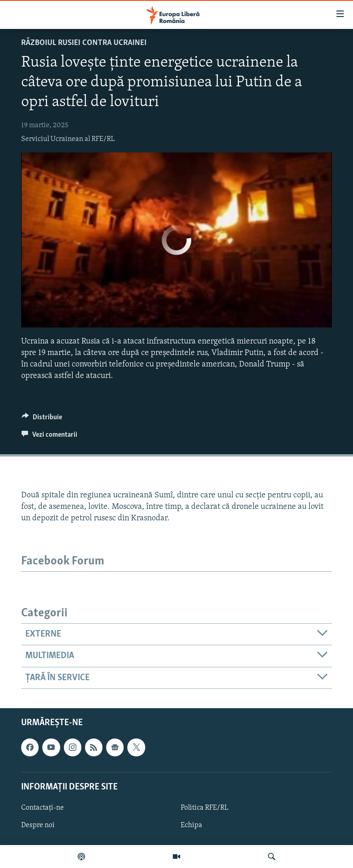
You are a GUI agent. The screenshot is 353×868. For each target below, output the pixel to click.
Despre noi (38, 825)
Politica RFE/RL (205, 808)
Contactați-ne (43, 808)
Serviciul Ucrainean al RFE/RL (68, 139)
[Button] (42, 419)
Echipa (191, 825)
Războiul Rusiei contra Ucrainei (84, 43)
